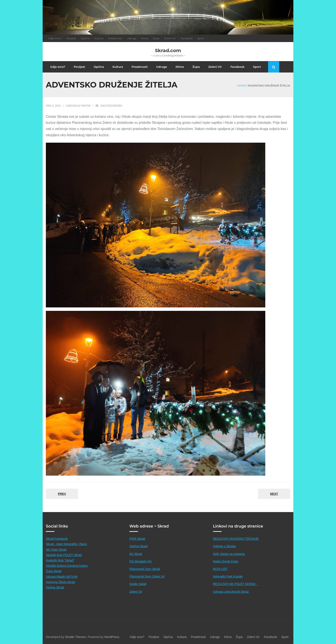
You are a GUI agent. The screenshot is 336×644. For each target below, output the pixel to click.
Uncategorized (111, 106)
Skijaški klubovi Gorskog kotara (67, 566)
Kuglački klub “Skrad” (60, 560)
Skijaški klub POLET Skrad (64, 555)
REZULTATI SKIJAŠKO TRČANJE (236, 539)
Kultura (99, 38)
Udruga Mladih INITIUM (62, 577)
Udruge (132, 38)
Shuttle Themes (76, 637)
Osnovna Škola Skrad (60, 582)
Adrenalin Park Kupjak (228, 576)
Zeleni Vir (170, 38)
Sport (201, 38)
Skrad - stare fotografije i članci (66, 544)
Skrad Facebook (57, 539)
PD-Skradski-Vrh (141, 561)
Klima (145, 38)
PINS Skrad (137, 539)
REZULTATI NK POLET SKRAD (235, 584)
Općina (85, 38)
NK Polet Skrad (56, 550)
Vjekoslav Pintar (78, 106)
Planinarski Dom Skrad (145, 569)
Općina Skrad (55, 587)
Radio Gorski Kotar (226, 561)
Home (241, 85)
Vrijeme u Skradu (224, 546)
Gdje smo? (55, 38)
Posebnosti (115, 38)
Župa (156, 38)
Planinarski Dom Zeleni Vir (147, 576)
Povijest (71, 38)
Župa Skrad (54, 571)
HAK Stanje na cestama (229, 554)
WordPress (112, 637)
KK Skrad (136, 554)
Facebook (187, 38)
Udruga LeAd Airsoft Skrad (231, 592)
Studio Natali (138, 584)
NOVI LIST (220, 569)
